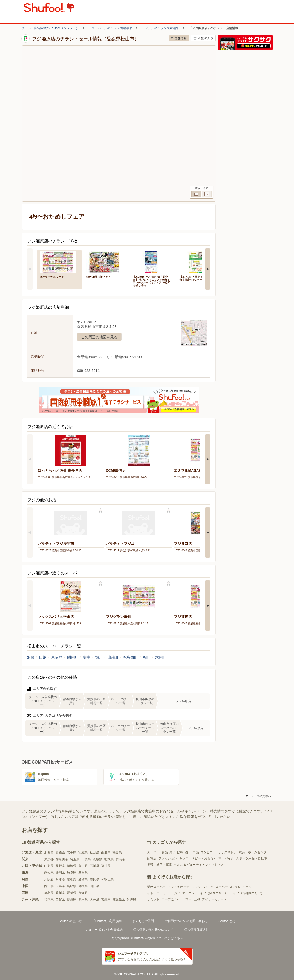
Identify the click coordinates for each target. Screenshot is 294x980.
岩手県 (72, 852)
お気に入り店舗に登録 (203, 38)
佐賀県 (60, 900)
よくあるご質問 (143, 921)
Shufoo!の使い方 (70, 921)
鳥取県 (72, 886)
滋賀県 (83, 879)
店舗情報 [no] (179, 38)
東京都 (49, 859)
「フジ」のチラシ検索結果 (160, 28)
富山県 (83, 866)
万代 (177, 893)
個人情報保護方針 (197, 930)
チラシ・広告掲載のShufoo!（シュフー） (50, 28)
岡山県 (49, 886)
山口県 (94, 886)
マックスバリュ (202, 887)
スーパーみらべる (228, 887)
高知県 (83, 893)
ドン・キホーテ (179, 887)
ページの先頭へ (259, 796)
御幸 (87, 657)
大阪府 (49, 879)
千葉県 (86, 859)
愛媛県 (72, 893)
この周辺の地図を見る (99, 337)
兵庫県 (60, 879)
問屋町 (73, 657)
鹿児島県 (119, 900)
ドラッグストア (226, 852)
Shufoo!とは (227, 921)
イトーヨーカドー (160, 893)
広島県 (60, 886)
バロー (187, 899)
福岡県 (49, 900)
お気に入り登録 (100, 511)
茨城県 (97, 859)
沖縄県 (132, 900)
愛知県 (49, 873)
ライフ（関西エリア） (212, 893)
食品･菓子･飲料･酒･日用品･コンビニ (187, 852)
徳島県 (49, 893)
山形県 (106, 852)
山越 (43, 657)
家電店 (152, 858)
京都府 (72, 879)
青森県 (60, 852)
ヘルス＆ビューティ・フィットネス (199, 865)
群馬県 (120, 859)
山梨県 (49, 866)
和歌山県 (107, 879)
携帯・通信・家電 (160, 865)
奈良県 (94, 879)
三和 (197, 899)
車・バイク (226, 858)
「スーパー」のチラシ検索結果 (110, 28)
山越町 (113, 657)
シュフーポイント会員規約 (104, 930)
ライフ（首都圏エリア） (247, 893)
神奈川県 (62, 859)
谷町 (146, 657)
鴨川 (99, 657)
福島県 (117, 852)
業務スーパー (156, 887)
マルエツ (189, 893)
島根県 (83, 886)
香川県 (60, 893)
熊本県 (83, 900)
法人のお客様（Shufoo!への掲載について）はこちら (147, 938)
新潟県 (72, 866)
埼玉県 (75, 859)
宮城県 (83, 852)
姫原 (31, 657)
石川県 (94, 866)
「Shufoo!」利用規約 (107, 921)
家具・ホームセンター (254, 852)
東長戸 (57, 657)
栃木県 (109, 859)
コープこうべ (171, 899)
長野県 (60, 866)
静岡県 (60, 873)
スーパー (153, 852)
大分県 (94, 900)
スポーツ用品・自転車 (252, 858)
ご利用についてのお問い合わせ (186, 921)
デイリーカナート (214, 899)
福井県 (106, 866)
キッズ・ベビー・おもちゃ (198, 858)
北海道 (49, 852)
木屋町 (161, 657)
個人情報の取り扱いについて (153, 930)
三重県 (83, 873)
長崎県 (72, 900)
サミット (153, 899)
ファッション (168, 858)
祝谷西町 (131, 657)
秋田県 (94, 852)
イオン (247, 887)
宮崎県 (106, 900)
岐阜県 (72, 873)
